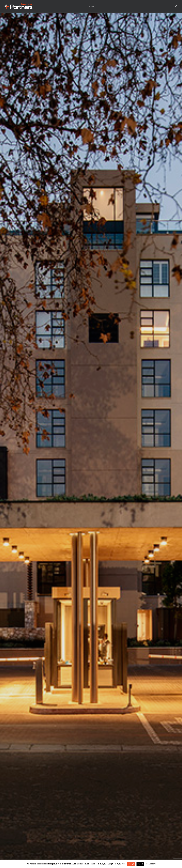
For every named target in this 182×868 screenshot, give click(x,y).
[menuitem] (92, 6)
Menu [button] (92, 6)
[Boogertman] (19, 6)
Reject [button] (140, 864)
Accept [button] (131, 864)
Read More (151, 864)
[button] (176, 6)
